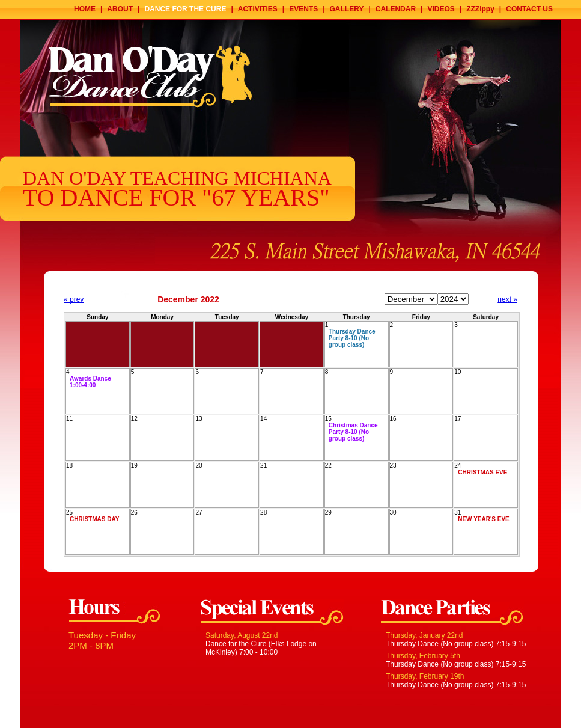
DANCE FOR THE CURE (185, 9)
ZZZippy (480, 9)
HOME (85, 9)
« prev (74, 299)
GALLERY (347, 9)
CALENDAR (396, 9)
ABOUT (120, 9)
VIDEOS (441, 9)
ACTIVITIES (258, 9)
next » (507, 299)
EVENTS (303, 9)
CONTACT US (529, 9)
